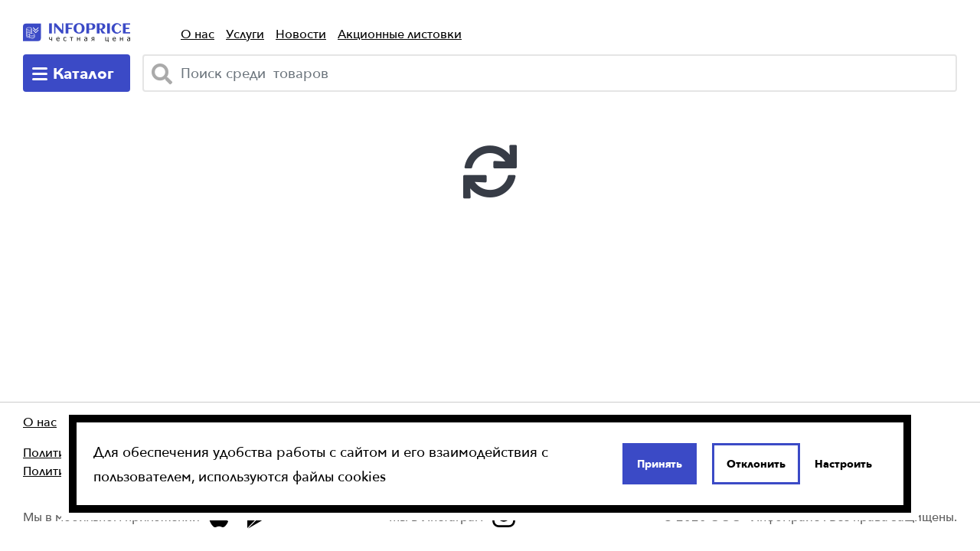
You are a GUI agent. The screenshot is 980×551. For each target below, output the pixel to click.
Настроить (843, 464)
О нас (198, 34)
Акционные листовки (400, 34)
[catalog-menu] (77, 73)
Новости (301, 34)
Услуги (245, 34)
